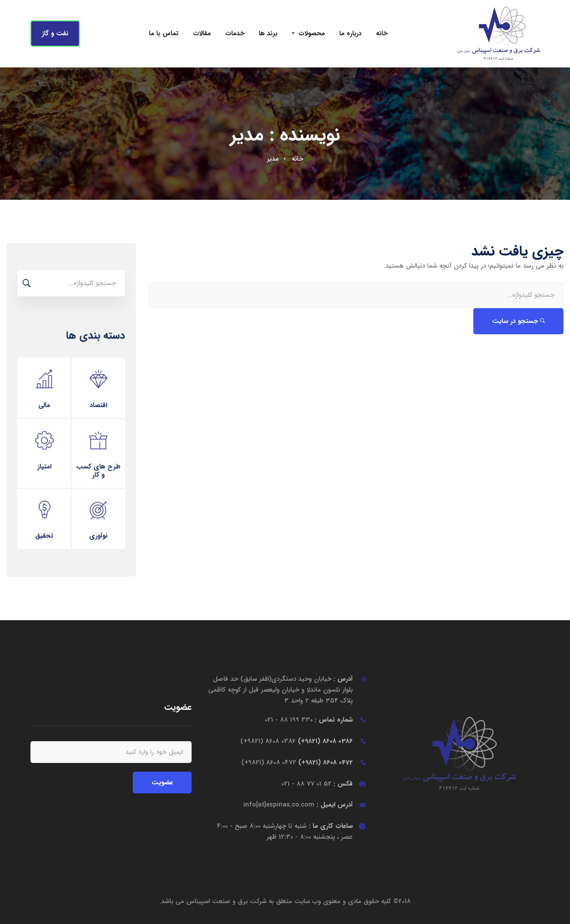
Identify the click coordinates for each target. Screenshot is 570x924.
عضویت (162, 783)
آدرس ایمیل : (298, 805)
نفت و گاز (55, 34)
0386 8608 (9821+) (297, 741)
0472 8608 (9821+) (297, 763)
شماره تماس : (309, 720)
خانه (297, 159)
